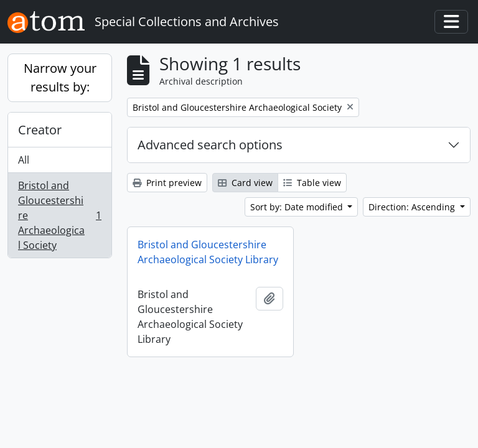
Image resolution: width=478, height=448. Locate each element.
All (24, 160)
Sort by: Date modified (298, 207)
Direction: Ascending (413, 207)
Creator (40, 130)
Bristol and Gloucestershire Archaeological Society (59, 215)
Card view (245, 183)
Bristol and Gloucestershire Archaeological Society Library (208, 252)
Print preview (167, 183)
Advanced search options (210, 145)
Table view (312, 183)
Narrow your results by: (60, 77)
